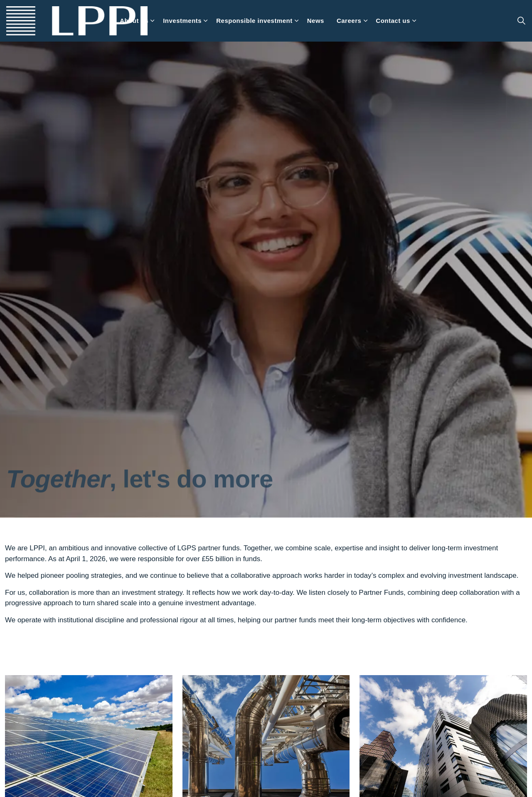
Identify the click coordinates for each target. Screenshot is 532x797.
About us (134, 21)
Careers (349, 21)
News (316, 21)
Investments (182, 21)
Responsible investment (254, 21)
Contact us (393, 21)
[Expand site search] (521, 21)
